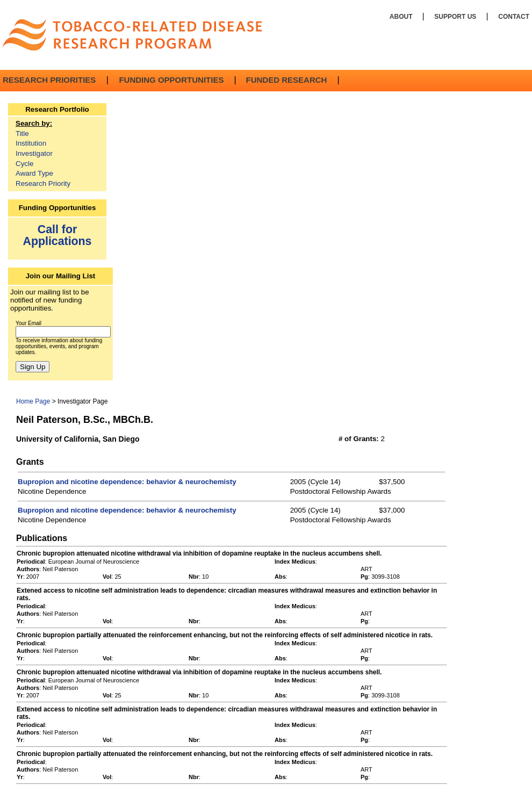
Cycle (24, 164)
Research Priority (43, 183)
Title (22, 134)
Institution (31, 143)
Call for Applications (57, 235)
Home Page (33, 401)
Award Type (34, 173)
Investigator (34, 153)
